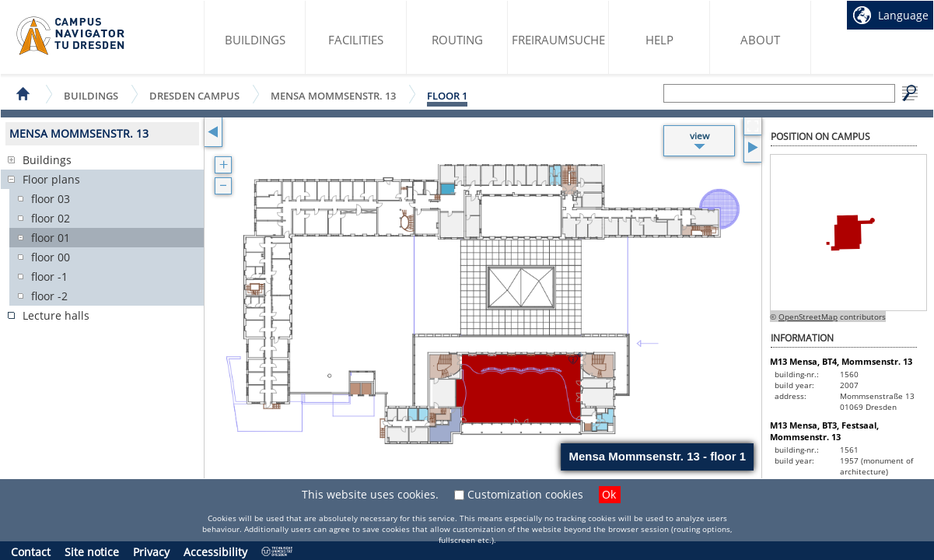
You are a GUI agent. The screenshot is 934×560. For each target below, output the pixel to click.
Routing (457, 40)
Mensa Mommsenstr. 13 (333, 95)
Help (659, 40)
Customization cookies (525, 494)
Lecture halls (56, 315)
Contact (31, 552)
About (760, 40)
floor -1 (49, 276)
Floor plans (51, 179)
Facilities (356, 40)
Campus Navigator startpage (71, 36)
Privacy (151, 552)
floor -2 (49, 296)
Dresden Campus (194, 95)
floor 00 (51, 257)
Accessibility (215, 552)
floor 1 (447, 96)
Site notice (92, 552)
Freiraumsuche (558, 40)
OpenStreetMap (808, 317)
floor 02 (51, 218)
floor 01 (51, 238)
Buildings (255, 40)
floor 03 (51, 199)
